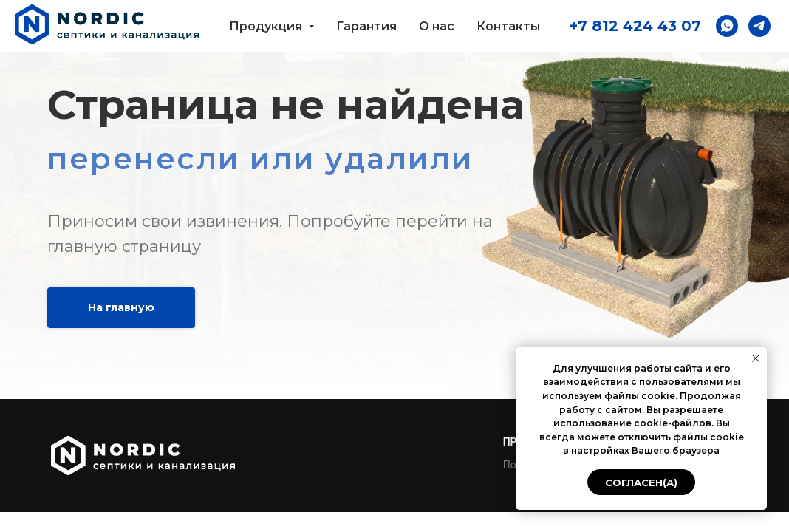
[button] (727, 26)
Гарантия (366, 26)
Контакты (508, 26)
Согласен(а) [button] (641, 482)
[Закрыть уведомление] (756, 358)
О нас (437, 26)
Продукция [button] (267, 26)
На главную (121, 307)
